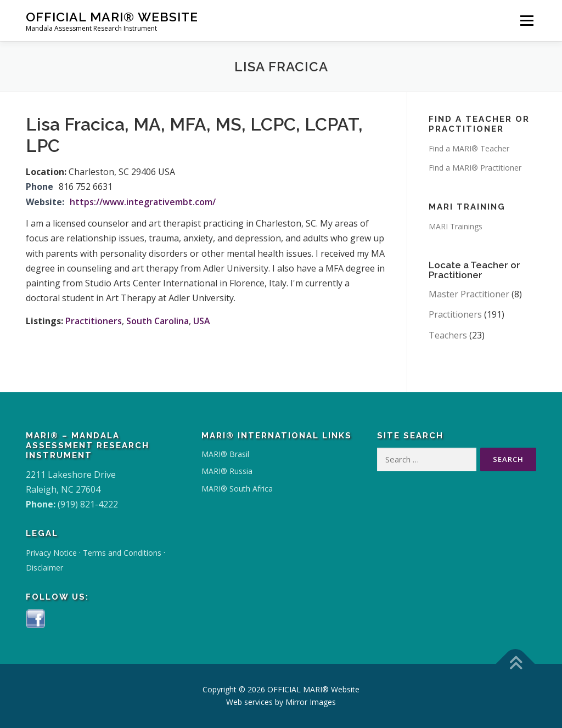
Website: (45, 202)
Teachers (448, 335)
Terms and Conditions (122, 553)
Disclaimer (44, 568)
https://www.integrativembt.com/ (143, 202)
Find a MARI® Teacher (469, 148)
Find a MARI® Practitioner (475, 168)
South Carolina (158, 321)
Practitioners (94, 321)
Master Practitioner (469, 294)
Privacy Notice (51, 553)
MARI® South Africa (237, 489)
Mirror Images (311, 702)
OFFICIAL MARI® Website (112, 17)
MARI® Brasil (225, 454)
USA (202, 321)
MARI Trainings (456, 226)
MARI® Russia (227, 471)
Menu (527, 20)
